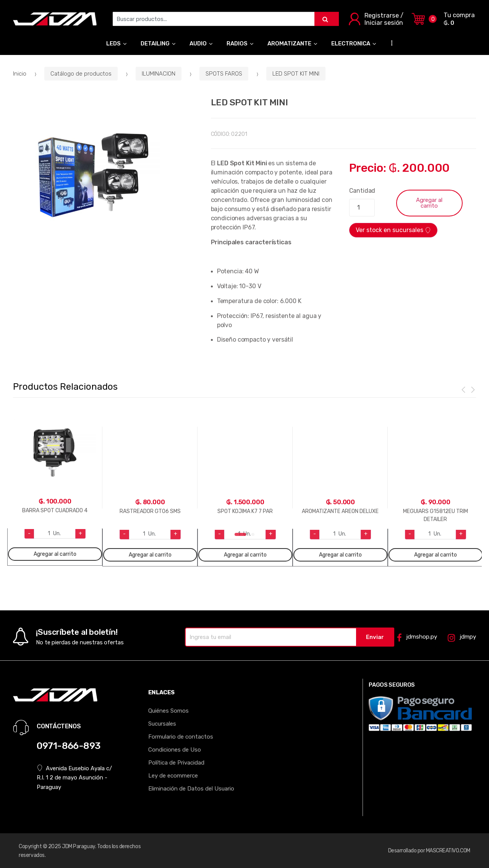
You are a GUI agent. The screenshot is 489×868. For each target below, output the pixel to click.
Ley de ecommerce (173, 776)
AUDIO (198, 44)
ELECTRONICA (351, 44)
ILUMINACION (159, 74)
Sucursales (162, 724)
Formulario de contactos (181, 737)
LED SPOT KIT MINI (296, 74)
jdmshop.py (417, 637)
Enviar (375, 637)
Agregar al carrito (429, 203)
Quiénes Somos (168, 711)
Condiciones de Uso (175, 750)
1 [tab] (240, 537)
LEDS (113, 44)
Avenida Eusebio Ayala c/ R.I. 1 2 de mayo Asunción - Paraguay (74, 777)
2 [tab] (255, 537)
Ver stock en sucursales (393, 230)
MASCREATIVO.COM (448, 851)
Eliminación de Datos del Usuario (191, 789)
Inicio (20, 74)
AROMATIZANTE (289, 44)
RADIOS (237, 44)
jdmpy (462, 637)
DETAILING (155, 44)
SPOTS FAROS (224, 74)
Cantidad (362, 191)
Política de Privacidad (176, 763)
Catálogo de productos (81, 74)
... (389, 43)
